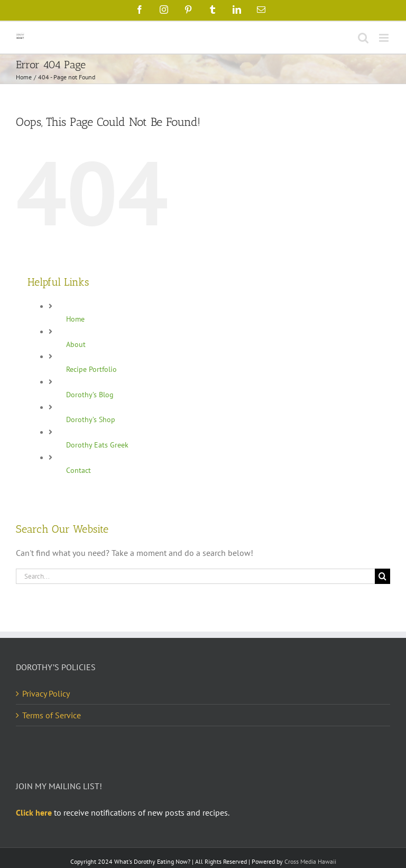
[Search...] (195, 576)
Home (75, 319)
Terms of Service (52, 715)
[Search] (382, 576)
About (76, 344)
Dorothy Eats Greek (97, 445)
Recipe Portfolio (91, 369)
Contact (79, 470)
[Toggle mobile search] (363, 38)
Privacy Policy (46, 693)
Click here (34, 812)
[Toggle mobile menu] (385, 38)
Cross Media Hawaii (310, 861)
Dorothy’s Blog (90, 395)
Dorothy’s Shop (91, 419)
